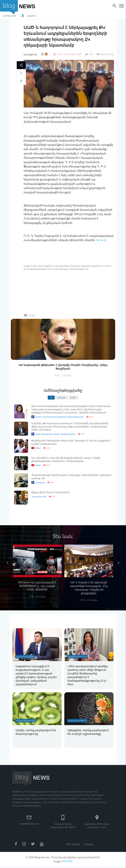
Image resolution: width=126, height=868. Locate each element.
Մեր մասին (73, 845)
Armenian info (39, 496)
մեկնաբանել (105, 54)
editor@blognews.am (29, 825)
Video (36, 448)
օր (51, 397)
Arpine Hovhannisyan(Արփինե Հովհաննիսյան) (58, 417)
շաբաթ (61, 397)
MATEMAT (67, 863)
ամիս (73, 397)
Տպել (32, 315)
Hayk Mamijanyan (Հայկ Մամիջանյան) (53, 434)
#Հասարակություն (26, 657)
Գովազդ (89, 845)
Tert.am (101, 240)
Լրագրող (30, 54)
